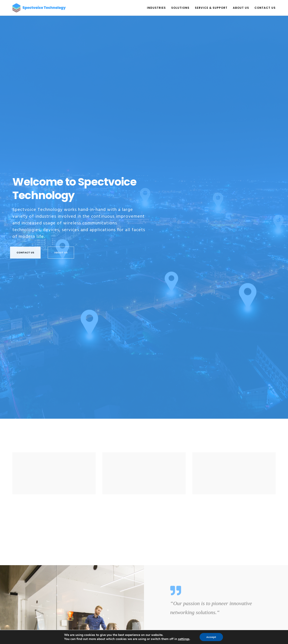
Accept (211, 637)
